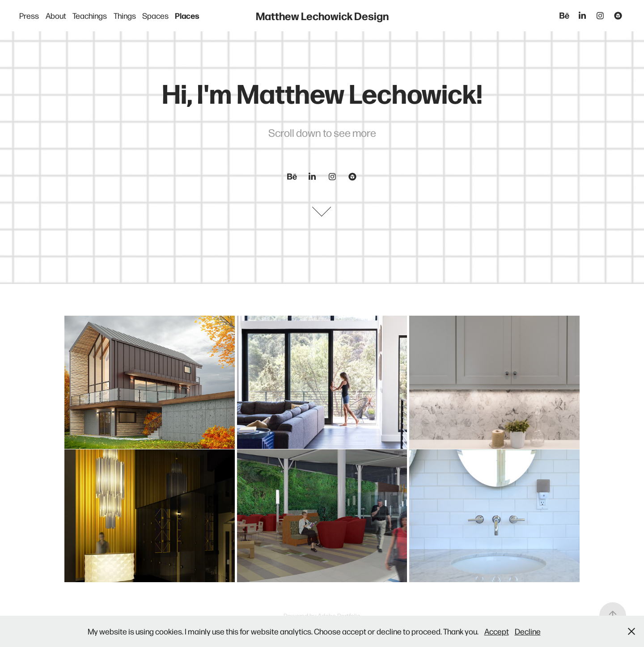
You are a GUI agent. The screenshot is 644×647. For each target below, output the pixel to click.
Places (187, 15)
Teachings (90, 15)
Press (29, 15)
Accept (497, 631)
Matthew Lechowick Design (322, 15)
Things (125, 15)
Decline (528, 631)
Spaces (155, 15)
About (56, 15)
